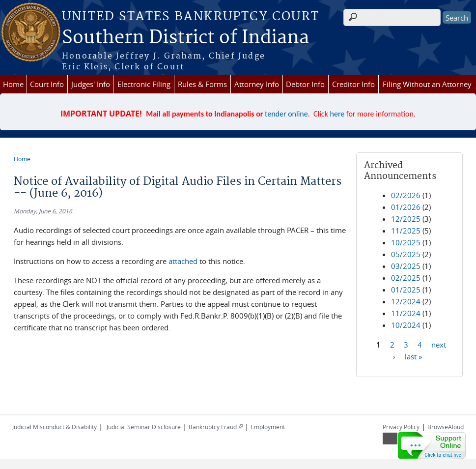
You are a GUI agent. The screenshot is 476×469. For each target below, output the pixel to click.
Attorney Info (257, 84)
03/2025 (406, 266)
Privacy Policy (401, 427)
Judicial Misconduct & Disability (55, 427)
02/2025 (406, 278)
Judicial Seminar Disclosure (144, 427)
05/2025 (406, 254)
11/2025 (406, 231)
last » (413, 356)
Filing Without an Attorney (427, 84)
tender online (286, 114)
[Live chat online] (432, 445)
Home (13, 84)
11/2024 (406, 313)
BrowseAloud (446, 427)
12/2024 (406, 301)
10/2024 (406, 325)
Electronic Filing (144, 84)
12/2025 (406, 219)
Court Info (47, 84)
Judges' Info (91, 84)
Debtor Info (305, 84)
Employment (268, 427)
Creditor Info (353, 84)
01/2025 (406, 290)
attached (183, 261)
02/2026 (406, 195)
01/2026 (406, 207)
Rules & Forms (202, 84)
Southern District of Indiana (185, 38)
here (337, 114)
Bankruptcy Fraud (216, 427)
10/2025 (406, 242)
